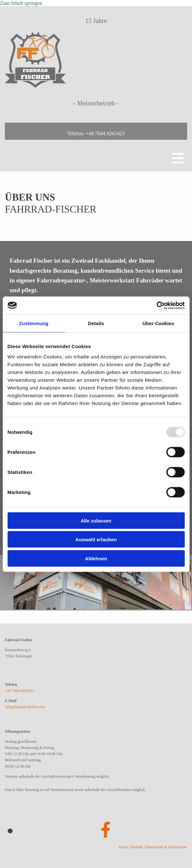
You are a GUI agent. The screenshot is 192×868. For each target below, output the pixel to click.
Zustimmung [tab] (34, 323)
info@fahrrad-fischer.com (25, 707)
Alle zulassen (96, 520)
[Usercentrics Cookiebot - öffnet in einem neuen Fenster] (156, 305)
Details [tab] (96, 323)
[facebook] (106, 830)
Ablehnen (96, 558)
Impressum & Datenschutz (167, 847)
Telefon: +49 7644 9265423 (96, 133)
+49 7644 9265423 (20, 691)
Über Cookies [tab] (158, 323)
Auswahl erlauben (96, 539)
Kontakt (137, 847)
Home (123, 847)
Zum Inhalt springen (21, 3)
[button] (96, 152)
